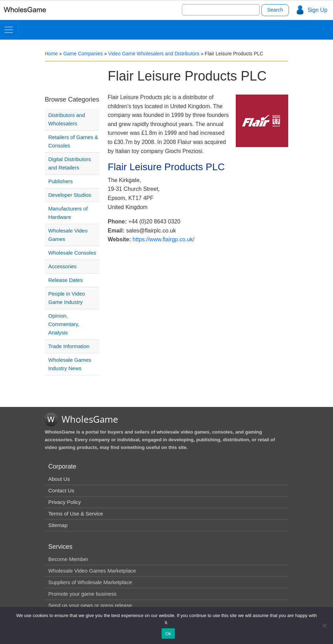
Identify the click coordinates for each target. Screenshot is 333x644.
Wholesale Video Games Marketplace (92, 571)
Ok (168, 634)
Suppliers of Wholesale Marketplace (90, 582)
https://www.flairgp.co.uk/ (164, 239)
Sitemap (58, 525)
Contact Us (61, 490)
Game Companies (83, 54)
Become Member (68, 559)
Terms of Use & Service (76, 514)
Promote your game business (82, 594)
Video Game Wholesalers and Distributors (154, 54)
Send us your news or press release (90, 605)
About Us (59, 479)
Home (51, 54)
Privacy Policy (65, 502)
